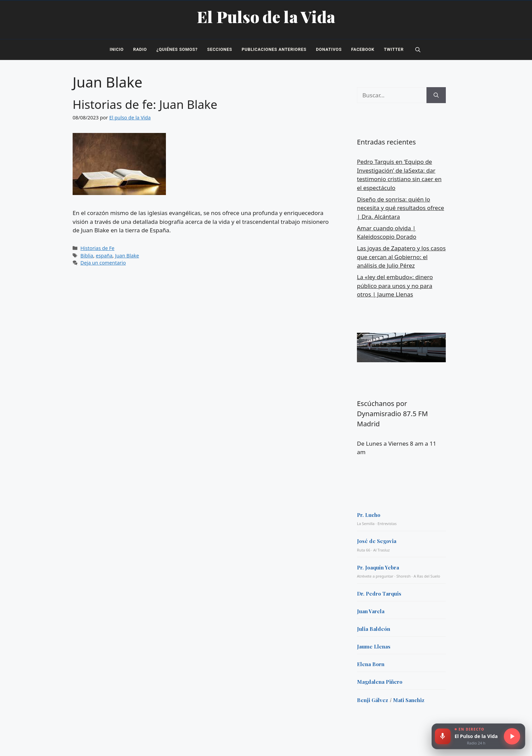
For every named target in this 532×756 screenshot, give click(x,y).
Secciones (220, 49)
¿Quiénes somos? (177, 49)
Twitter (394, 49)
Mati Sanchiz (409, 700)
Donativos (329, 49)
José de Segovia (377, 541)
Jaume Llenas (374, 646)
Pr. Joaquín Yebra (378, 567)
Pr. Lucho (369, 515)
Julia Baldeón (374, 629)
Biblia (87, 256)
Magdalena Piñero (380, 682)
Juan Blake (127, 256)
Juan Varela (371, 611)
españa (104, 256)
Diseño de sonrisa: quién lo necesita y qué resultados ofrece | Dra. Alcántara (401, 208)
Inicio (117, 49)
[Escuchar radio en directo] (512, 736)
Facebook (363, 49)
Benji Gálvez (373, 700)
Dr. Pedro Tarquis (379, 594)
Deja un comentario (103, 263)
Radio (140, 49)
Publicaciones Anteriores (274, 49)
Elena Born (371, 664)
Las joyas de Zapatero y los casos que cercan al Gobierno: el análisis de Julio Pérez (401, 257)
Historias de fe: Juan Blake (145, 104)
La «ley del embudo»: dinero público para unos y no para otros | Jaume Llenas (395, 286)
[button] (418, 50)
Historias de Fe (97, 248)
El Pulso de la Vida (266, 17)
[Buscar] (436, 95)
